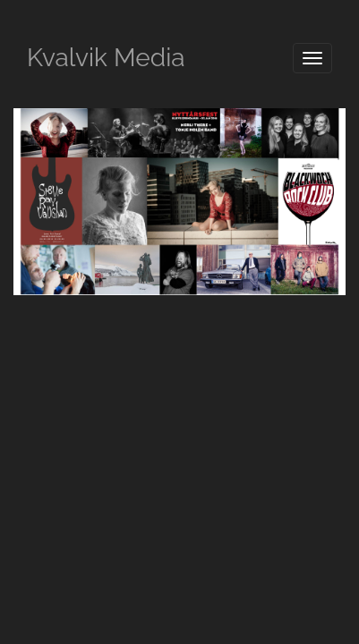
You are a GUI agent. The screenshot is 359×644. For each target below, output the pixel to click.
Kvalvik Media (106, 58)
